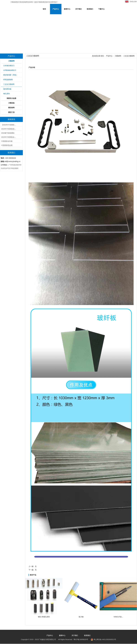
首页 (44, 9)
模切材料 (11, 108)
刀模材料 (11, 61)
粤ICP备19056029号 (54, 639)
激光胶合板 (7, 89)
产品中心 (56, 9)
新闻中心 (67, 9)
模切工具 (11, 112)
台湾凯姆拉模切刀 (10, 70)
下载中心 (101, 9)
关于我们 (79, 9)
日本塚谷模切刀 (9, 66)
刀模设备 (11, 103)
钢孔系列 (7, 94)
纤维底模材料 (8, 80)
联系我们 (90, 9)
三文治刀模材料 (9, 84)
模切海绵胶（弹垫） (11, 75)
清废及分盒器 (11, 98)
